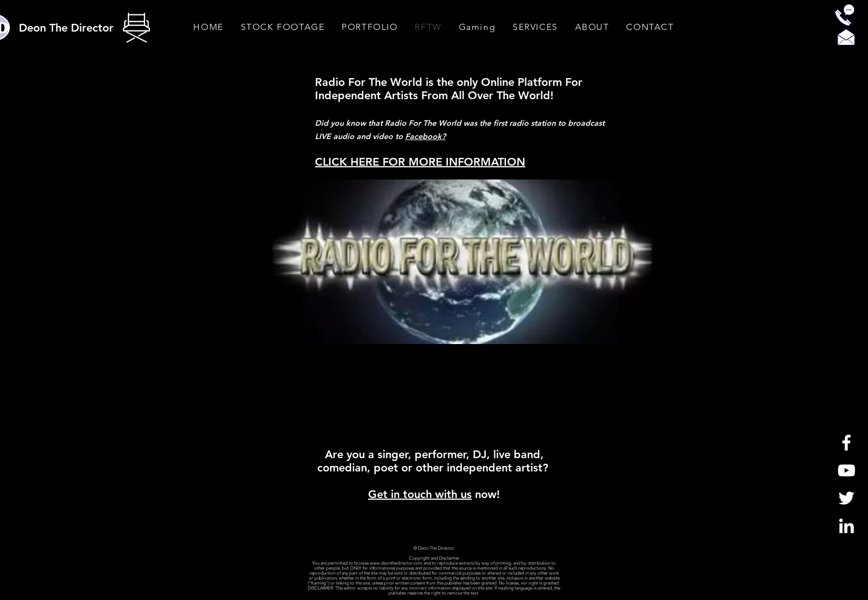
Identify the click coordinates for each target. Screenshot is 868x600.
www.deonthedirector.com (396, 563)
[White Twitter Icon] (846, 498)
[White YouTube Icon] (846, 470)
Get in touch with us (420, 494)
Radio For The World (369, 82)
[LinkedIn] (846, 526)
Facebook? (425, 136)
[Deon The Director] (67, 28)
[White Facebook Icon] (846, 443)
